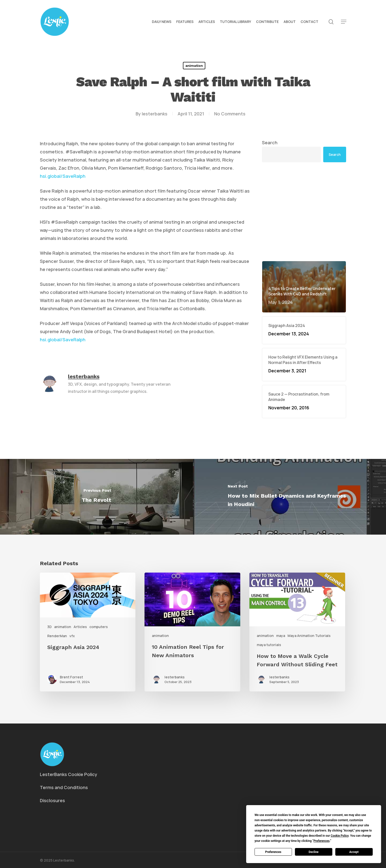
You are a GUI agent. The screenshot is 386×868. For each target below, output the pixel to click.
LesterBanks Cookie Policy (69, 774)
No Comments (230, 114)
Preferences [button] (321, 841)
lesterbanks (155, 114)
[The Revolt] (96, 497)
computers (99, 627)
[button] (344, 22)
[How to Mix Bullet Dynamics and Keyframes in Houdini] (289, 497)
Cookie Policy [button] (339, 836)
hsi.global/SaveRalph (63, 176)
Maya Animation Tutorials (309, 636)
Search (270, 143)
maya (281, 636)
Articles (80, 627)
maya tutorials (269, 645)
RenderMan (57, 636)
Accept (354, 852)
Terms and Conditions (64, 787)
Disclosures (52, 800)
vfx (72, 636)
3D (49, 627)
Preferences (273, 852)
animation (194, 66)
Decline (314, 852)
